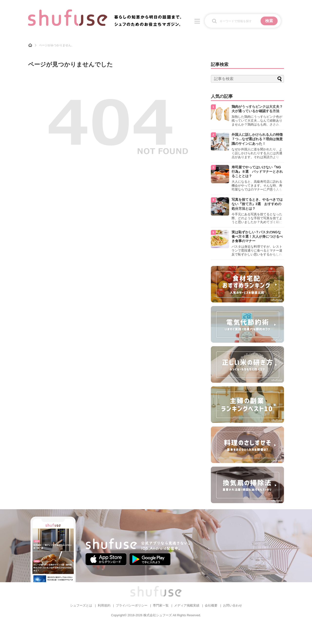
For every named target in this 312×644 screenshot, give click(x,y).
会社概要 (211, 605)
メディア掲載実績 (187, 605)
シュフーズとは (81, 605)
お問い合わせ (233, 605)
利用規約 (104, 605)
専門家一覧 (161, 605)
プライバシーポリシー (132, 605)
